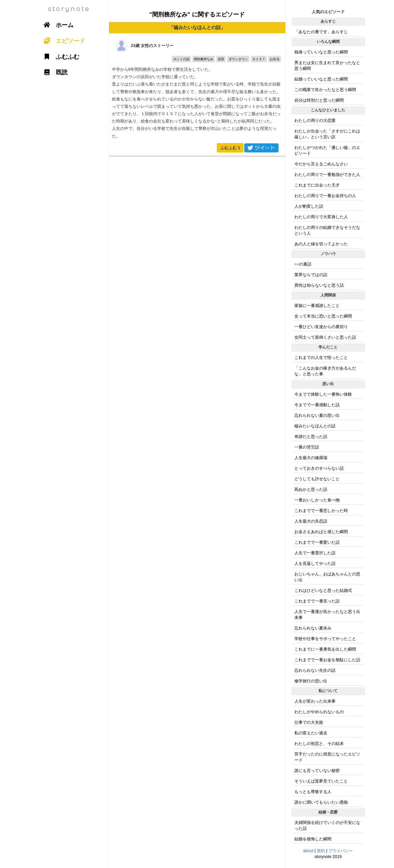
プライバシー (341, 851)
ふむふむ (230, 148)
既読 (54, 72)
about (308, 851)
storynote (69, 9)
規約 (321, 851)
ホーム (57, 25)
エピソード (63, 41)
